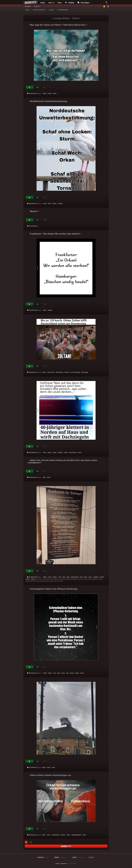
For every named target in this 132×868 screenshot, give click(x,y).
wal (55, 673)
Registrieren (37, 6)
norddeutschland (77, 835)
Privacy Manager (72, 864)
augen (45, 577)
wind (53, 767)
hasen (72, 673)
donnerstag (85, 372)
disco (69, 835)
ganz (90, 577)
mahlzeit (96, 577)
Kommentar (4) (32, 93)
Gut (30, 87)
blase (45, 93)
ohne (49, 204)
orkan (55, 93)
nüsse (50, 93)
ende (63, 673)
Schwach (38, 87)
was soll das (73, 453)
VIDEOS (51, 10)
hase (59, 673)
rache (86, 577)
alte (44, 477)
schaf (45, 204)
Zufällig (70, 3)
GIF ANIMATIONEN (63, 10)
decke (77, 673)
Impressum (64, 864)
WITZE (27, 10)
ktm (68, 673)
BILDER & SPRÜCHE (39, 10)
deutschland (60, 372)
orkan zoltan (51, 372)
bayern (55, 577)
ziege (49, 453)
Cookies (58, 864)
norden (55, 453)
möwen (102, 577)
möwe (28, 579)
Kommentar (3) (32, 673)
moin (50, 577)
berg (68, 577)
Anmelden (28, 6)
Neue (60, 3)
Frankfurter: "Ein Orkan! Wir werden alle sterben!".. (56, 234)
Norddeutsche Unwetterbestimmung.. (49, 101)
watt (81, 577)
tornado (60, 204)
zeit (60, 577)
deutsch (67, 372)
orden (66, 453)
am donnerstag (75, 372)
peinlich (61, 453)
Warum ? (34, 211)
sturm (49, 767)
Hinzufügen (84, 3)
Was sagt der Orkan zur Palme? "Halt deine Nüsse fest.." (59, 25)
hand (64, 577)
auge (33, 579)
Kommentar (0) (32, 204)
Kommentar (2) (32, 767)
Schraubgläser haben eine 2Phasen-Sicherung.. (54, 589)
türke (84, 835)
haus (45, 453)
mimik (45, 673)
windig (50, 310)
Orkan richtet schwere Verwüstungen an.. (51, 775)
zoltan (44, 372)
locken (55, 204)
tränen (50, 673)
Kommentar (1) (32, 477)
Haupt (43, 3)
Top (51, 3)
